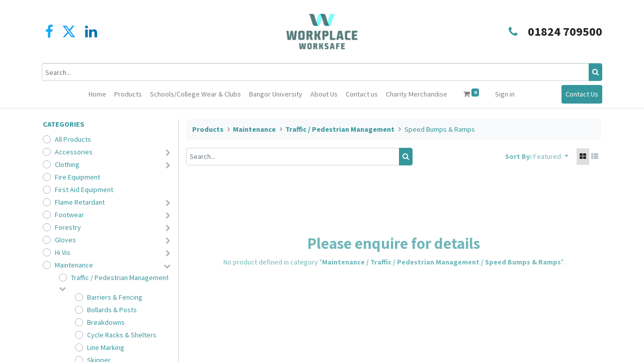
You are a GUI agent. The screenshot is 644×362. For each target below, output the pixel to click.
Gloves (65, 240)
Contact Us (581, 94)
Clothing (67, 164)
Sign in (505, 94)
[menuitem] (97, 94)
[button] (551, 157)
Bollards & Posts (112, 310)
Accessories (74, 152)
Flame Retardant (80, 202)
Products (208, 129)
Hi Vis (63, 252)
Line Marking (106, 347)
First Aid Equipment (84, 190)
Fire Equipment (77, 177)
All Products (73, 139)
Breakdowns (106, 322)
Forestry (68, 227)
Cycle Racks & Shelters (122, 335)
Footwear (69, 215)
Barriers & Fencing (115, 297)
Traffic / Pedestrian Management (120, 278)
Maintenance (74, 265)
